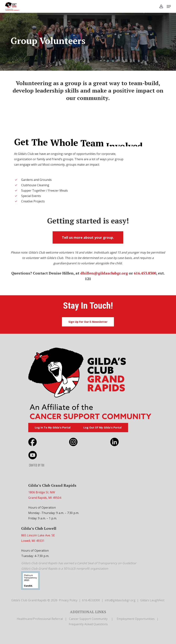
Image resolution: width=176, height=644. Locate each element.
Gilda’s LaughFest (152, 600)
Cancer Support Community (88, 619)
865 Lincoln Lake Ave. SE (38, 535)
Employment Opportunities (136, 619)
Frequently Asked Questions (88, 624)
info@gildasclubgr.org (120, 600)
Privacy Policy (68, 600)
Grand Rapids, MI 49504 (45, 498)
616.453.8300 (145, 273)
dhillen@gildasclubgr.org (104, 273)
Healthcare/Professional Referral (40, 619)
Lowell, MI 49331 (33, 541)
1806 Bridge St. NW (42, 492)
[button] (169, 6)
